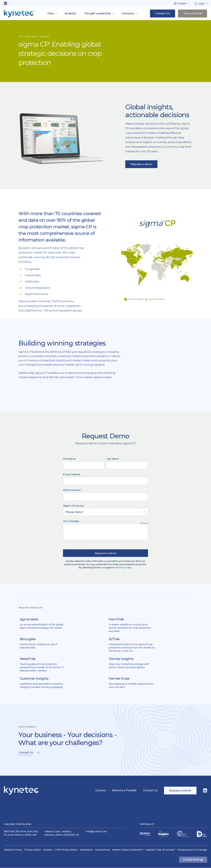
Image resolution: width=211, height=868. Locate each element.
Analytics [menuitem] (70, 13)
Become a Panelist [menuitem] (124, 791)
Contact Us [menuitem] (150, 791)
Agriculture (31, 36)
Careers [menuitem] (101, 791)
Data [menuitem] (51, 13)
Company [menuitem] (128, 13)
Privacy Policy (125, 568)
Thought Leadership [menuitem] (97, 13)
